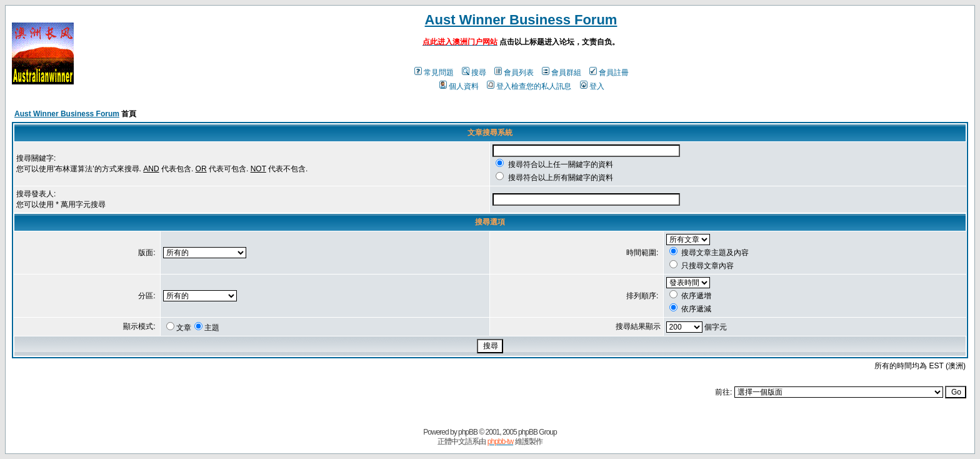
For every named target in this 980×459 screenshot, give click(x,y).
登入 (592, 86)
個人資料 (459, 86)
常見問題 (434, 73)
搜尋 (474, 73)
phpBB (468, 432)
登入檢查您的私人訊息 (529, 86)
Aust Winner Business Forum (521, 20)
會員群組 (562, 73)
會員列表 (514, 73)
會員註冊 (609, 73)
